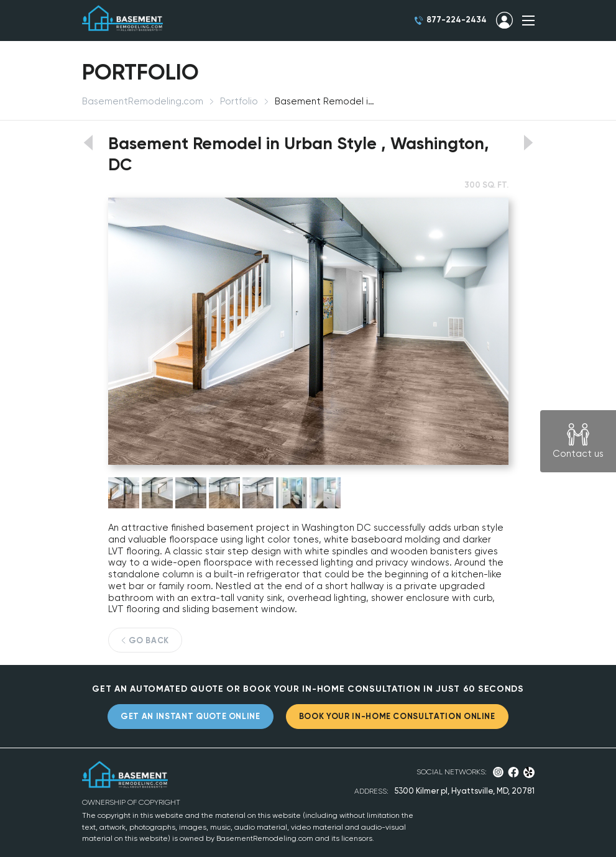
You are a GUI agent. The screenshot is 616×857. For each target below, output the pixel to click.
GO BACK (149, 640)
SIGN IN (504, 21)
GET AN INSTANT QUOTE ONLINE (191, 716)
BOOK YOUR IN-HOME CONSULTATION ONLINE (397, 716)
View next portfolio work (529, 143)
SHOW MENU (528, 21)
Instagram (498, 772)
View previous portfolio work (88, 143)
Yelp (529, 772)
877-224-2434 (457, 20)
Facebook (513, 772)
